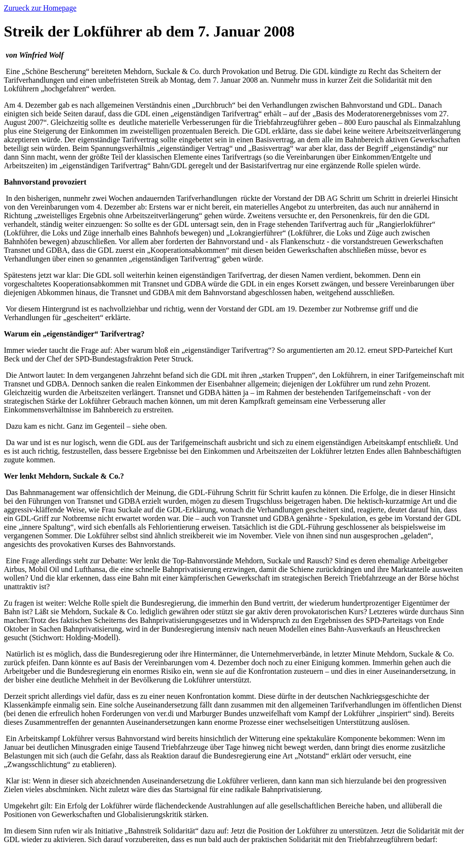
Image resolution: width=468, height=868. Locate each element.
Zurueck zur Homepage (40, 8)
